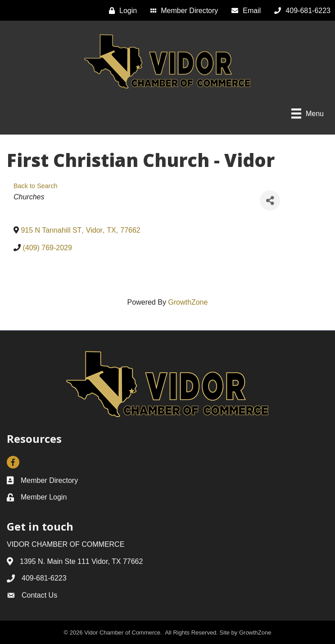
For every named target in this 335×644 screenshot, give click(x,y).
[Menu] (308, 113)
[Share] (270, 200)
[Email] (244, 11)
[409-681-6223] (300, 11)
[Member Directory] (182, 11)
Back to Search (36, 186)
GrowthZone (188, 302)
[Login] (121, 11)
